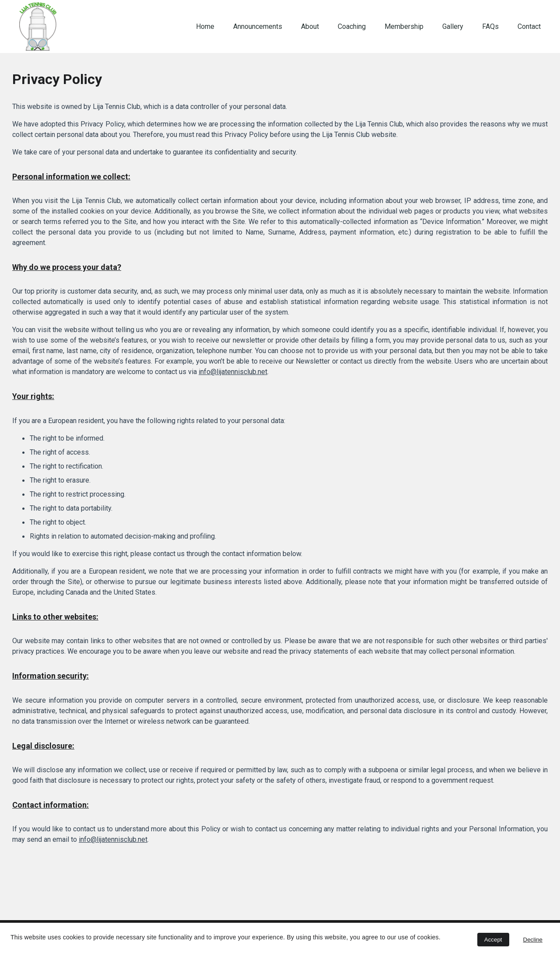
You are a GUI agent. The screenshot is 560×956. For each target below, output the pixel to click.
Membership (404, 26)
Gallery (453, 26)
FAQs (490, 26)
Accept (493, 940)
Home (205, 26)
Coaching (352, 26)
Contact (529, 26)
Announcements (258, 26)
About (310, 26)
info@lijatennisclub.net (233, 372)
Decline (533, 940)
